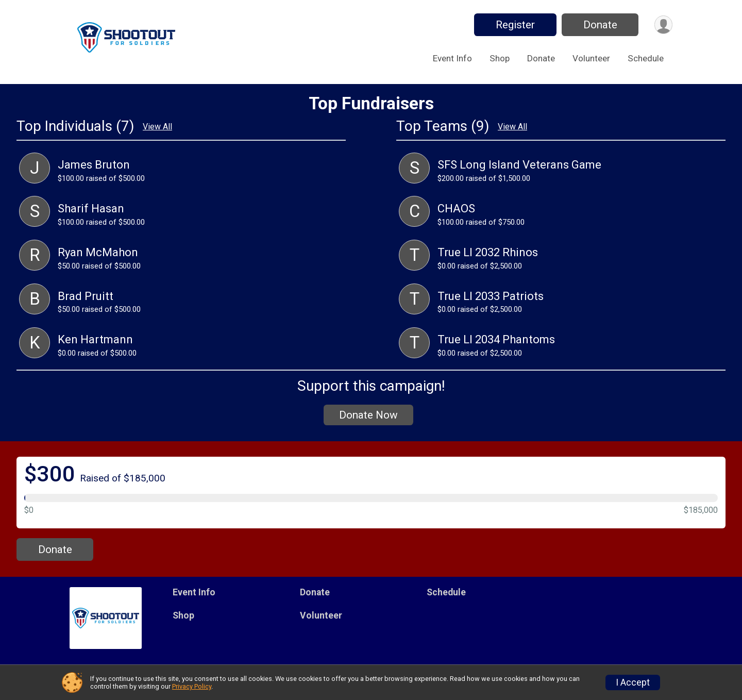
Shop (500, 58)
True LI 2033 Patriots (491, 296)
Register (514, 25)
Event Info (452, 58)
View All (157, 127)
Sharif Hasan (91, 209)
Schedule (646, 58)
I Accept (633, 682)
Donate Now (368, 415)
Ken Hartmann (95, 339)
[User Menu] (663, 25)
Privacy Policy (192, 686)
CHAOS (456, 209)
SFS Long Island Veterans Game (519, 165)
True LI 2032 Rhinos (488, 252)
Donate (599, 25)
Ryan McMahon (98, 252)
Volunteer (591, 58)
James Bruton (94, 165)
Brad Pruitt (86, 296)
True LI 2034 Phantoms (496, 339)
